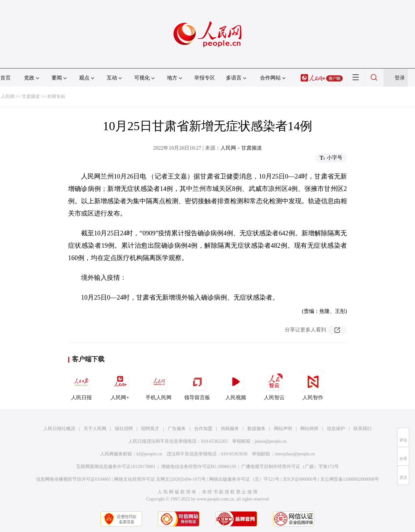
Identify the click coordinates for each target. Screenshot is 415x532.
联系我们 (362, 429)
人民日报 (81, 385)
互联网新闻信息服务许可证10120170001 (116, 467)
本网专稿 (56, 97)
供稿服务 (230, 429)
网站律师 (309, 429)
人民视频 (236, 385)
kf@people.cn (149, 454)
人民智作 (313, 385)
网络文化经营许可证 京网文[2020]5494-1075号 (160, 479)
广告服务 (177, 429)
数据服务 (256, 429)
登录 (400, 78)
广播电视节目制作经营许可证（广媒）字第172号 (290, 467)
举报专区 (205, 78)
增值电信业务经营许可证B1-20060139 (199, 467)
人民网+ (120, 385)
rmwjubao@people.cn (295, 454)
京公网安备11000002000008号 (350, 479)
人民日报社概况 (59, 429)
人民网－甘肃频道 (241, 148)
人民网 (8, 97)
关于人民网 (95, 429)
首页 (6, 78)
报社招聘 (124, 429)
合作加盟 (203, 429)
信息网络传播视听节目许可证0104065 (73, 479)
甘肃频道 (31, 97)
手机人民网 (159, 385)
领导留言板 (197, 385)
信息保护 (336, 429)
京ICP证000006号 (300, 479)
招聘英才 (150, 429)
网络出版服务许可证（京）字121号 (244, 479)
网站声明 (283, 429)
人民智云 (274, 385)
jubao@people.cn (271, 441)
